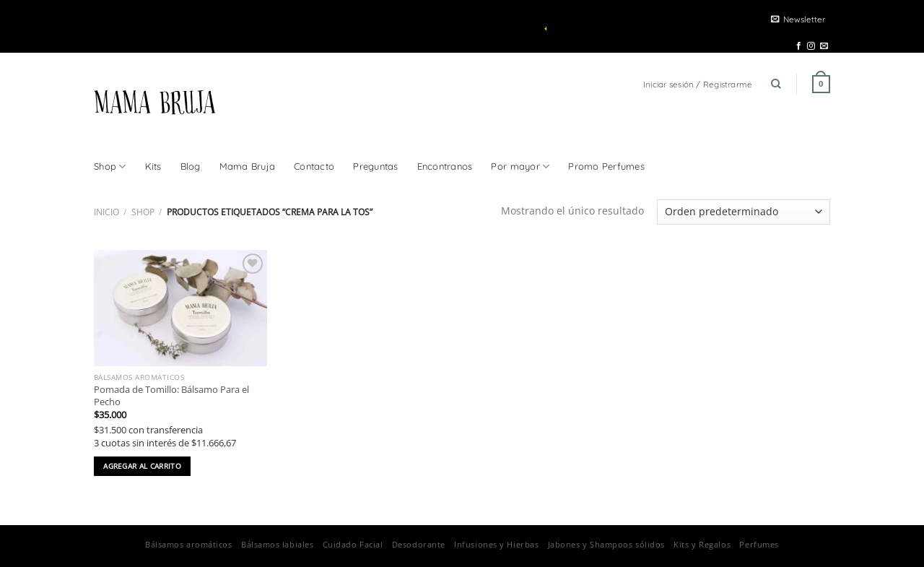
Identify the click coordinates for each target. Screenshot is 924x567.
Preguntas (375, 166)
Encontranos (445, 166)
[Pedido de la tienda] (744, 212)
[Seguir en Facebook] (799, 46)
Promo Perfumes (606, 166)
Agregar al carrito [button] (142, 466)
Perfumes (759, 544)
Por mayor (520, 166)
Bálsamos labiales (277, 544)
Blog (191, 166)
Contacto (314, 166)
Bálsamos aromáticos (188, 544)
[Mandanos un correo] (824, 46)
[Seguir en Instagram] (811, 46)
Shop (110, 166)
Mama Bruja (248, 166)
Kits (153, 166)
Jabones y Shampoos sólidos (606, 544)
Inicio (106, 212)
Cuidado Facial (353, 544)
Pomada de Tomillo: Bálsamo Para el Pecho (171, 396)
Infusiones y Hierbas (496, 544)
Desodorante (419, 544)
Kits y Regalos (702, 544)
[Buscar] (776, 84)
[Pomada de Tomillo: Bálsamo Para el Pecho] (180, 308)
